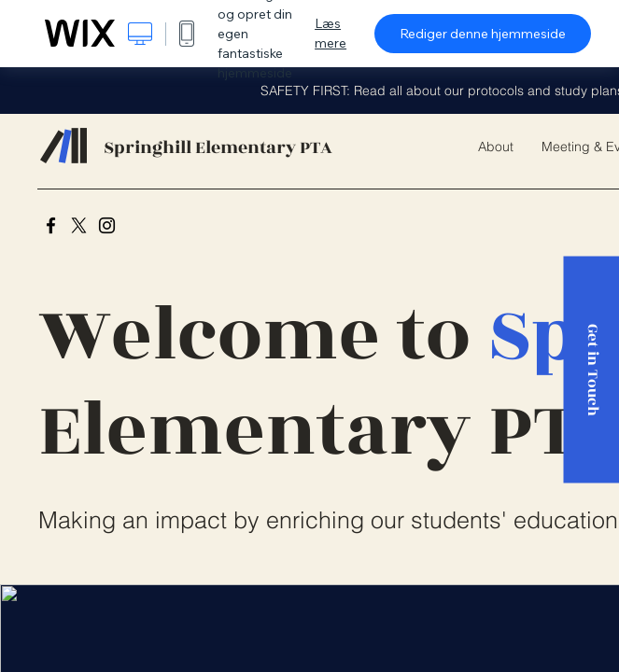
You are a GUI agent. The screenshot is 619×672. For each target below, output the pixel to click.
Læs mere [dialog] (331, 33)
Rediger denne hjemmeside (483, 34)
